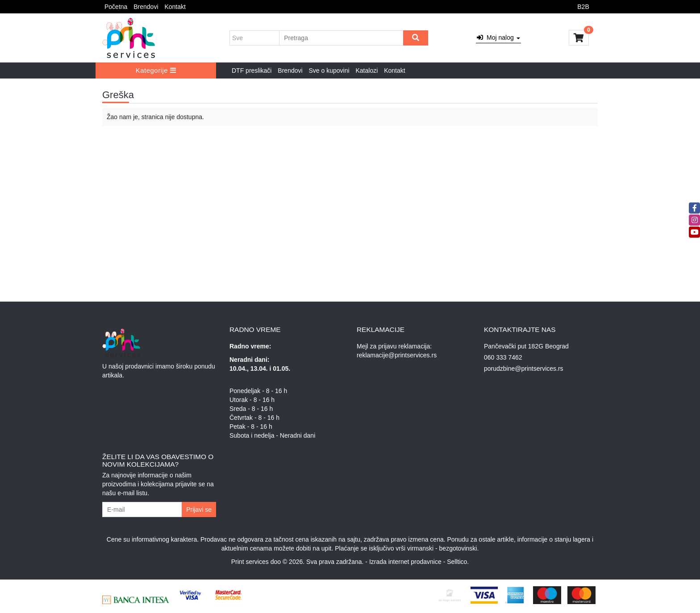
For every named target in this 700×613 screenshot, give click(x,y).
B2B (583, 7)
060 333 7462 (503, 357)
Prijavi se (199, 509)
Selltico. (458, 562)
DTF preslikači (252, 70)
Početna (116, 7)
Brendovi (146, 7)
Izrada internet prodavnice (405, 562)
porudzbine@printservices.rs (524, 369)
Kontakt (175, 7)
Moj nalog (498, 37)
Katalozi (367, 70)
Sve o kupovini (329, 70)
